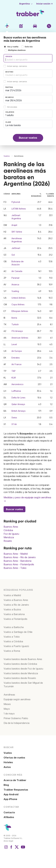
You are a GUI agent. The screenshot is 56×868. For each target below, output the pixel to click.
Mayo (7, 709)
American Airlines (20, 338)
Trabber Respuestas (16, 790)
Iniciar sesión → (45, 4)
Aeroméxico (17, 384)
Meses (7, 704)
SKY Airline (17, 232)
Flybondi (16, 202)
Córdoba (8, 530)
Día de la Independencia (17, 723)
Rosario (8, 541)
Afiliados (9, 817)
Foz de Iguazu (11, 534)
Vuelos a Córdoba (13, 641)
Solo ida (29, 47)
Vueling (15, 291)
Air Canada (17, 271)
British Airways (19, 411)
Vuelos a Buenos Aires (16, 600)
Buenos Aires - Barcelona (17, 561)
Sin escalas (12, 107)
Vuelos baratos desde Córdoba (20, 664)
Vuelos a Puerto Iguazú (16, 646)
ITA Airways (17, 331)
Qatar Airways (18, 404)
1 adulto (10, 115)
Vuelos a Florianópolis (15, 619)
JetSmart (16, 248)
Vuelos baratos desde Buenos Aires (23, 659)
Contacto (9, 812)
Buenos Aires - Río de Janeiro (20, 557)
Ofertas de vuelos (14, 758)
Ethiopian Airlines (20, 311)
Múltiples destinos (17, 50)
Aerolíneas (9, 695)
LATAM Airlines (19, 209)
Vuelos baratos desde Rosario (20, 678)
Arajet (14, 225)
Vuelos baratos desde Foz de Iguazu (23, 669)
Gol (13, 255)
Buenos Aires (11, 527)
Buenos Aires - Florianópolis (19, 564)
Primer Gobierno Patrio (16, 718)
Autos (7, 767)
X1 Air (14, 424)
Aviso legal (8, 841)
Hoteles (8, 762)
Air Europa (17, 351)
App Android (11, 794)
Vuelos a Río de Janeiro (16, 605)
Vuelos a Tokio (12, 637)
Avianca (15, 284)
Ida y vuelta (13, 47)
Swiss (14, 418)
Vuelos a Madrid (12, 595)
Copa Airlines (18, 304)
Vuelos (8, 753)
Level (14, 344)
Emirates (16, 358)
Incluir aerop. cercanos (17, 66)
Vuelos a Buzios (12, 609)
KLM (14, 378)
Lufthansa (16, 391)
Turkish (15, 324)
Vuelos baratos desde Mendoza (21, 673)
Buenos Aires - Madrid (16, 554)
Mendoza (9, 537)
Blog (6, 785)
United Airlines (19, 298)
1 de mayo (9, 714)
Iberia (14, 318)
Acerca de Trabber (15, 780)
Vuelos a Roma (12, 651)
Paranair (16, 278)
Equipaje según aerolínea (17, 699)
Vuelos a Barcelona (14, 614)
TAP (14, 371)
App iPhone (10, 799)
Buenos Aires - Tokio (15, 568)
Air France (17, 364)
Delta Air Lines (18, 398)
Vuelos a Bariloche (14, 627)
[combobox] (28, 58)
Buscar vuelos (28, 138)
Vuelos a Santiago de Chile (18, 632)
